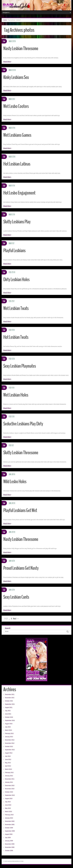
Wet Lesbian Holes (16, 395)
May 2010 (8, 808)
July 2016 (8, 727)
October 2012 (9, 746)
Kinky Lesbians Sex (16, 77)
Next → (16, 619)
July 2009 (8, 838)
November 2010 (10, 789)
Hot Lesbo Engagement (19, 193)
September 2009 (10, 831)
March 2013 (8, 730)
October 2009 (9, 828)
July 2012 (8, 756)
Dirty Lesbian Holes (16, 280)
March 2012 (8, 769)
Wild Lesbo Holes (15, 482)
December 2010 (10, 786)
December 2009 (10, 821)
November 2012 (10, 743)
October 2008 (9, 851)
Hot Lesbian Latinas (17, 164)
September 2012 (10, 750)
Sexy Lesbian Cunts (16, 597)
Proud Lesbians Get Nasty (21, 568)
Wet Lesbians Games (17, 135)
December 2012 (10, 740)
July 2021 (8, 711)
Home (5, 20)
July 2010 (8, 802)
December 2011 (10, 779)
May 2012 (8, 763)
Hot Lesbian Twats (16, 337)
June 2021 (8, 714)
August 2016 (9, 724)
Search (8, 628)
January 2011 (9, 782)
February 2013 (9, 733)
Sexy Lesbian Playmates (20, 366)
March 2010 (8, 812)
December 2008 (10, 844)
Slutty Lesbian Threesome (21, 453)
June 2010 (8, 805)
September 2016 (10, 720)
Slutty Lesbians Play (17, 222)
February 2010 (9, 815)
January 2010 (9, 818)
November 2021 (10, 698)
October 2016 (9, 717)
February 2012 (9, 772)
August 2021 (9, 707)
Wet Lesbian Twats (16, 308)
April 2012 (8, 766)
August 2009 (9, 834)
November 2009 (10, 825)
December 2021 (10, 694)
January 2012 (9, 776)
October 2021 (9, 701)
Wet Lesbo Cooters (16, 106)
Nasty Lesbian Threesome (21, 49)
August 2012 (9, 753)
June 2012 (8, 759)
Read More (7, 62)
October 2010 (9, 792)
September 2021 (10, 704)
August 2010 (9, 799)
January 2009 (9, 841)
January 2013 (9, 737)
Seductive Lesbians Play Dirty (23, 424)
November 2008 (10, 847)
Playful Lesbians (14, 251)
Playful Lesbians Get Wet (20, 510)
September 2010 (10, 795)
